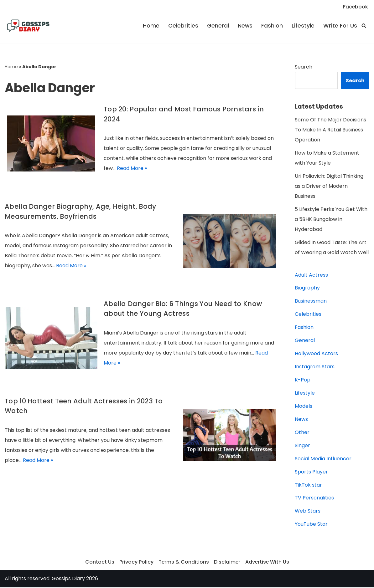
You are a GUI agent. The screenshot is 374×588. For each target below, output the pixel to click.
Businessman (311, 302)
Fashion (272, 26)
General (218, 26)
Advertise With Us (268, 563)
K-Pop (303, 380)
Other (302, 433)
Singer (302, 446)
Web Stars (308, 512)
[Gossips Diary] (28, 26)
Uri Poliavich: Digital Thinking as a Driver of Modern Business (329, 186)
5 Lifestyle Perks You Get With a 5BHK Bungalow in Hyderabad (331, 220)
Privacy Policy (136, 563)
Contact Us (99, 563)
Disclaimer (227, 563)
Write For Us (340, 26)
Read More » (132, 169)
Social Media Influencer (323, 459)
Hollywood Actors (316, 354)
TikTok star (308, 486)
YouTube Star (311, 525)
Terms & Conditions (183, 563)
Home (151, 26)
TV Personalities (314, 499)
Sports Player (311, 472)
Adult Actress (311, 275)
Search (304, 67)
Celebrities (183, 26)
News (245, 26)
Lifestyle (303, 26)
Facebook (355, 7)
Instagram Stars (315, 367)
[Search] (364, 26)
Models (304, 407)
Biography (307, 288)
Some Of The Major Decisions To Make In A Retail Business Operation (330, 130)
